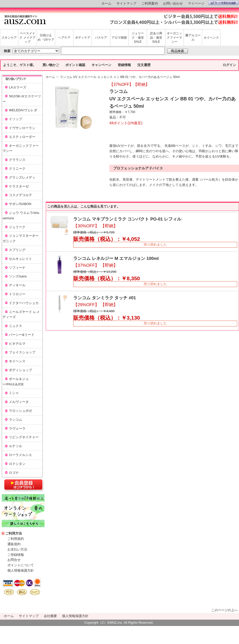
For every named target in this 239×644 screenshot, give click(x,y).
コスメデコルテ (20, 195)
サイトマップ (126, 3)
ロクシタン (17, 464)
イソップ (16, 119)
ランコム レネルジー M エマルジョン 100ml (116, 258)
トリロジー (17, 294)
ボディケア (83, 38)
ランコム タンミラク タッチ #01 (105, 298)
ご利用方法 (14, 533)
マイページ (196, 3)
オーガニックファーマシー (174, 38)
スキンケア (9, 38)
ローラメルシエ (20, 455)
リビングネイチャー (24, 437)
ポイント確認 (75, 65)
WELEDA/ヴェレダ (23, 110)
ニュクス (16, 326)
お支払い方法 (17, 549)
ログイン (229, 65)
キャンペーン (101, 65)
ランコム (16, 420)
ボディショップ (20, 370)
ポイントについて (21, 565)
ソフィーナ (17, 268)
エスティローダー (22, 137)
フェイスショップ (22, 352)
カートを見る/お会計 (223, 3)
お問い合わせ (173, 3)
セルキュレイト (20, 259)
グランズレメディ (22, 177)
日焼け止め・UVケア (46, 37)
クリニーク (17, 169)
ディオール (17, 285)
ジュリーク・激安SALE (138, 38)
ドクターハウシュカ (24, 303)
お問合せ (14, 560)
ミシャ (14, 393)
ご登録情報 (16, 555)
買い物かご (51, 65)
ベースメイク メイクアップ (27, 38)
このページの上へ (225, 610)
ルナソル (16, 446)
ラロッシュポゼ (20, 411)
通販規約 (14, 544)
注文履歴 (144, 65)
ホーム (106, 3)
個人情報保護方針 (21, 570)
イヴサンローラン (22, 128)
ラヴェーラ (17, 428)
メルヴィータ (19, 402)
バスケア (101, 38)
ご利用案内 (150, 3)
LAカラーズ (18, 87)
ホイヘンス (211, 38)
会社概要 (50, 616)
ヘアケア (64, 38)
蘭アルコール (193, 37)
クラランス (17, 160)
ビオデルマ (17, 344)
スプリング (17, 250)
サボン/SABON (20, 204)
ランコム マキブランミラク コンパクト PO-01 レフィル (127, 219)
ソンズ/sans (18, 276)
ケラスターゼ (19, 186)
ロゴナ (14, 473)
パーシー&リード (22, 335)
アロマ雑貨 (119, 38)
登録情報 (124, 65)
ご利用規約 (16, 539)
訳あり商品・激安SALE (156, 38)
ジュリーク (17, 227)
